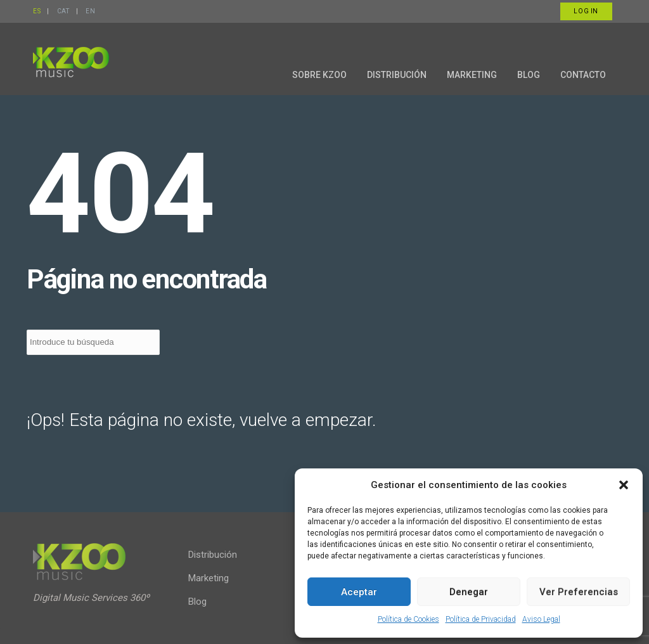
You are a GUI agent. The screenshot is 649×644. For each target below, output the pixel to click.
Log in (586, 11)
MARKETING (472, 75)
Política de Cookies (408, 619)
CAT (63, 11)
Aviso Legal (541, 619)
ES (37, 11)
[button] (624, 485)
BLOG (529, 75)
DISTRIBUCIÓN (397, 75)
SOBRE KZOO (319, 75)
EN (90, 11)
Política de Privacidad (481, 619)
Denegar (469, 592)
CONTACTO (583, 75)
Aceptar (359, 592)
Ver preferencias (579, 592)
